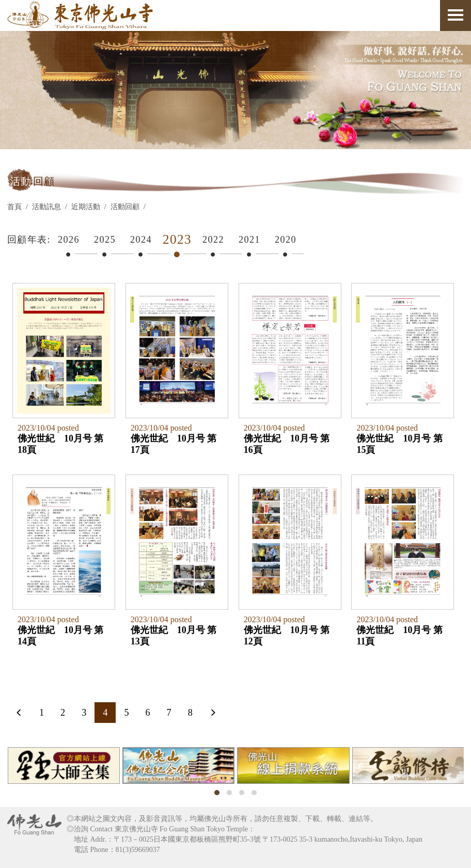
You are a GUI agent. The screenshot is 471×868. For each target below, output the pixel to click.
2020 (286, 240)
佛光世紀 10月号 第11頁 (398, 635)
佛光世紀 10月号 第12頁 (286, 635)
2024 (141, 240)
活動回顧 (125, 207)
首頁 (14, 207)
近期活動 (86, 207)
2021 (249, 240)
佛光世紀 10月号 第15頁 (398, 444)
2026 (69, 240)
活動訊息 (46, 207)
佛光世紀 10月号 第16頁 (286, 444)
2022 (213, 240)
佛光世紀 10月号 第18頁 (61, 444)
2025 (105, 240)
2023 (177, 239)
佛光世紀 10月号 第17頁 (173, 444)
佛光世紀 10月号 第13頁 (173, 635)
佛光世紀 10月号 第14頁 (61, 635)
